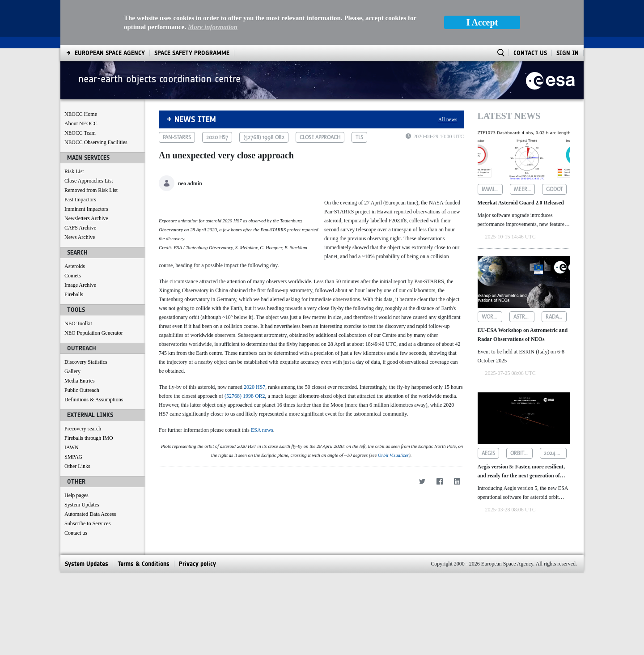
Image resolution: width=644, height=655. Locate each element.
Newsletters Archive (86, 218)
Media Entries (80, 381)
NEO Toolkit (78, 323)
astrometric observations (524, 317)
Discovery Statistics (86, 362)
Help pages (76, 495)
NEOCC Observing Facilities (96, 142)
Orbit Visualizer (393, 630)
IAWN (72, 447)
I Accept (482, 22)
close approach (320, 137)
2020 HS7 (254, 441)
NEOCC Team (80, 133)
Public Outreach (82, 390)
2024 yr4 (554, 453)
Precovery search (83, 429)
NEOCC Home (81, 114)
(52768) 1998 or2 (264, 137)
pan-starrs (177, 137)
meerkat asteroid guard (524, 189)
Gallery (72, 371)
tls (359, 137)
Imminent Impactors (86, 209)
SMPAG (73, 457)
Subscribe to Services (87, 523)
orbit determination (522, 453)
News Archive (80, 237)
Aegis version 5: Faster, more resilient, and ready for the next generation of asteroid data (521, 472)
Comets (73, 276)
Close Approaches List (89, 181)
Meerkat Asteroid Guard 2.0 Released (521, 203)
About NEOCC (81, 123)
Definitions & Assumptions (94, 400)
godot (554, 189)
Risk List (74, 171)
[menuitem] (110, 53)
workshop (492, 317)
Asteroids (75, 266)
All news (448, 119)
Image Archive (80, 285)
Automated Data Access (90, 514)
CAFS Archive (80, 228)
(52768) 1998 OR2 (245, 450)
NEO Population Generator (94, 333)
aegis (488, 453)
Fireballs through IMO (89, 438)
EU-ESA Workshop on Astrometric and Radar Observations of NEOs (523, 335)
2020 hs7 (217, 137)
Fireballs (74, 294)
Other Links (77, 466)
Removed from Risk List (91, 190)
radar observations (556, 317)
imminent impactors (492, 189)
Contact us (76, 533)
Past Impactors (80, 200)
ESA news (262, 484)
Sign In (568, 53)
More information (213, 27)
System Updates (82, 505)
